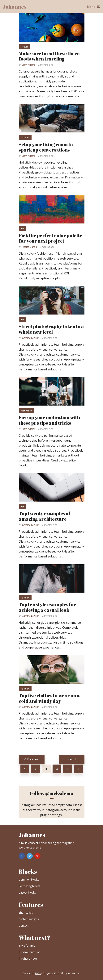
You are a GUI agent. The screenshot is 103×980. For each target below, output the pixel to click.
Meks (38, 973)
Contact (24, 926)
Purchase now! (28, 959)
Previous (33, 759)
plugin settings (51, 815)
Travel (24, 47)
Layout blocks (27, 892)
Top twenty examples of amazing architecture (45, 516)
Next (71, 759)
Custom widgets (29, 919)
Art (23, 229)
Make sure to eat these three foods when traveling (49, 56)
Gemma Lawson (31, 338)
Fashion (25, 138)
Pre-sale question (30, 952)
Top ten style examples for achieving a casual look (47, 607)
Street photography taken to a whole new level (51, 329)
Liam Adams (29, 65)
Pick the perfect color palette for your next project (50, 238)
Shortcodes (26, 913)
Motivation (27, 411)
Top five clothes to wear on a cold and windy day (49, 698)
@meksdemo (59, 793)
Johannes (15, 7)
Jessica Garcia (29, 247)
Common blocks (29, 880)
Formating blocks (29, 886)
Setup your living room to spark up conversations (46, 147)
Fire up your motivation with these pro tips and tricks (49, 420)
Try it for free (27, 946)
